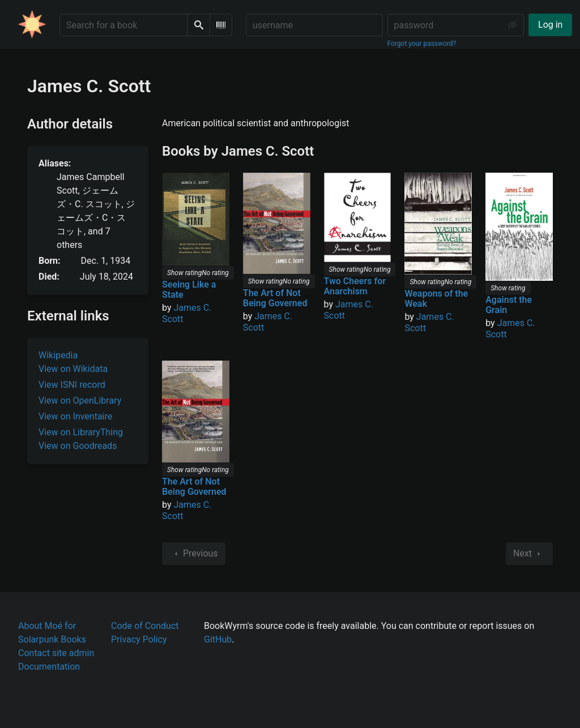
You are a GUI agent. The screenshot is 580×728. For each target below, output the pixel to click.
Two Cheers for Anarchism (355, 286)
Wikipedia (58, 355)
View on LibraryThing (81, 432)
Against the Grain (509, 305)
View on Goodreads (78, 446)
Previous (194, 554)
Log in (550, 25)
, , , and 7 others (96, 211)
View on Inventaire (75, 416)
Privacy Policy (139, 639)
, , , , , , (96, 211)
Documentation (49, 667)
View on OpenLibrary (80, 401)
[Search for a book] (124, 25)
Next (529, 554)
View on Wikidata (73, 369)
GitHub (218, 639)
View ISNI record (72, 385)
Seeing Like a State (189, 290)
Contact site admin (56, 653)
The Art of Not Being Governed (275, 298)
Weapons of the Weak (436, 299)
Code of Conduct (145, 626)
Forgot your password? (422, 44)
